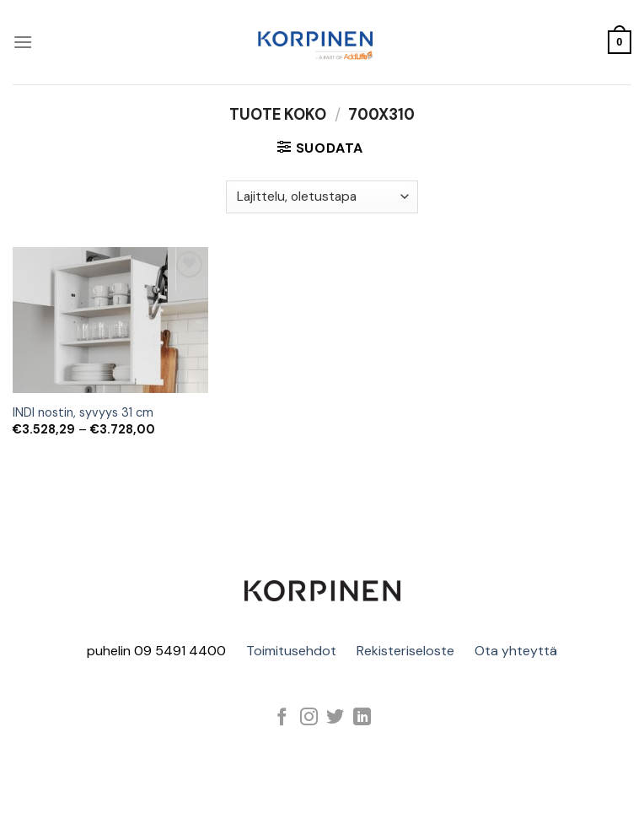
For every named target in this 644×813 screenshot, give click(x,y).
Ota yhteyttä (516, 651)
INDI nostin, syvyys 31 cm (83, 412)
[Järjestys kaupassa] (322, 197)
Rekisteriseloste (405, 651)
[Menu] (23, 42)
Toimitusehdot (291, 651)
